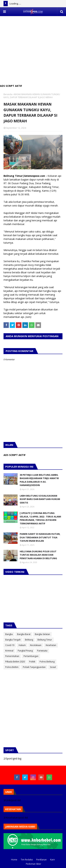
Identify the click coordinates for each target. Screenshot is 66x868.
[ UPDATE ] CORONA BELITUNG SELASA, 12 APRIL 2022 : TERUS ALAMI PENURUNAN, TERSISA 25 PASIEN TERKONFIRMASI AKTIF (40, 518)
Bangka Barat (24, 634)
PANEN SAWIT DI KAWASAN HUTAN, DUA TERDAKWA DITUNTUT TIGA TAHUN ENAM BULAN (40, 537)
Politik (32, 662)
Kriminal (9, 651)
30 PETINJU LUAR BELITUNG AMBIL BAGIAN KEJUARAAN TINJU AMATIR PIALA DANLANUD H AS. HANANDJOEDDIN (39, 480)
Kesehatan (51, 645)
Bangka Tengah (13, 640)
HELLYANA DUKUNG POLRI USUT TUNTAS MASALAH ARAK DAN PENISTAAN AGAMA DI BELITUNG (38, 555)
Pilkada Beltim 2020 (15, 662)
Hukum (22, 645)
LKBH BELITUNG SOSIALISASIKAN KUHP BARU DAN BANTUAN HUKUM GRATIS (40, 499)
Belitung (29, 640)
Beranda (8, 94)
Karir (53, 860)
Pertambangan (31, 656)
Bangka (9, 634)
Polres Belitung (47, 662)
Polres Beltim (12, 667)
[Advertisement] (33, 49)
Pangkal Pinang (25, 651)
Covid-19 (10, 645)
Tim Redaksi (27, 860)
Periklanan (41, 860)
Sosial (53, 667)
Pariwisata (42, 651)
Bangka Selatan (42, 634)
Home (14, 860)
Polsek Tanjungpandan (34, 667)
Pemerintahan (12, 656)
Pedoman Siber (34, 864)
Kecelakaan (36, 645)
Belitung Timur (45, 640)
